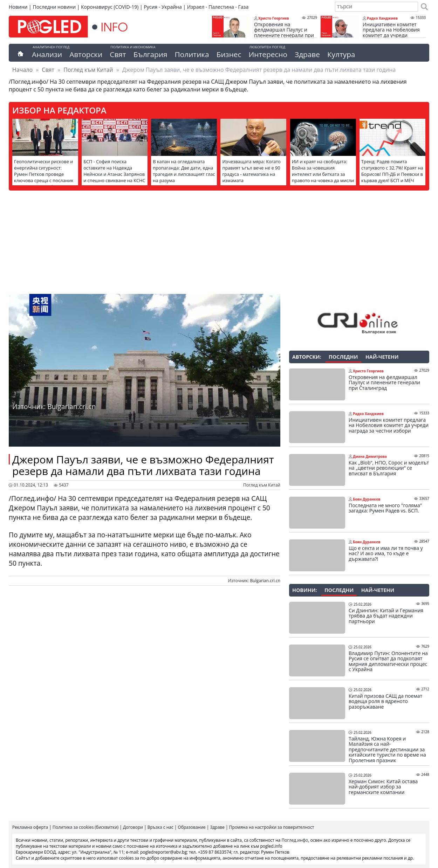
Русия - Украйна (163, 7)
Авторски (86, 54)
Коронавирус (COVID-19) (110, 7)
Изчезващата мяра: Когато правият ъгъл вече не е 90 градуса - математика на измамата (251, 171)
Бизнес (229, 54)
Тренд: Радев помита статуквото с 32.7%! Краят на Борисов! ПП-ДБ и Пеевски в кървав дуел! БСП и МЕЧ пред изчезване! (392, 174)
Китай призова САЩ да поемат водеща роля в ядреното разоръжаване (385, 701)
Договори (133, 827)
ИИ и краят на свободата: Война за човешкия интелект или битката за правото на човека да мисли (323, 171)
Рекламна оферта (30, 827)
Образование (192, 827)
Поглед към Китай (88, 70)
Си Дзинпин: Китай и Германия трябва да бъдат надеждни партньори (386, 616)
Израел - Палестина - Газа (218, 7)
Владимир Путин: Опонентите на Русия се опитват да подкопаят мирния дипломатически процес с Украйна (388, 661)
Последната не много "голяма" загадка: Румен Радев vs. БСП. (385, 508)
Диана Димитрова (370, 456)
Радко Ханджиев (382, 18)
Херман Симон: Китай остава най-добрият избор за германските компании (383, 787)
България (150, 54)
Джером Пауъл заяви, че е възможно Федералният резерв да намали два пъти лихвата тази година (143, 465)
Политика (192, 54)
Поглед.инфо (295, 840)
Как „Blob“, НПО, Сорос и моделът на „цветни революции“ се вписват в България (389, 468)
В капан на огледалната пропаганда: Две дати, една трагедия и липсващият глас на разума (184, 171)
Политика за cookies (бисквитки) (85, 827)
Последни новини (54, 7)
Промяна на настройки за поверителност (272, 827)
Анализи (47, 54)
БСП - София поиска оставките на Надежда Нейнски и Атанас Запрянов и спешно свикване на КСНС (114, 171)
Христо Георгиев (274, 18)
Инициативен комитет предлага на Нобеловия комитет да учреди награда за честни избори (394, 33)
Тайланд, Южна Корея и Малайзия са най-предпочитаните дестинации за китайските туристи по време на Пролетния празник (387, 750)
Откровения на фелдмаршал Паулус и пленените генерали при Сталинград (284, 33)
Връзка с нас (160, 827)
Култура (341, 54)
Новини (18, 7)
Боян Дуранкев (367, 499)
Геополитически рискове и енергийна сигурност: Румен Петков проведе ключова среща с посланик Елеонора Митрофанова (44, 174)
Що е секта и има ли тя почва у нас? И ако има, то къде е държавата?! (386, 554)
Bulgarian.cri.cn (265, 581)
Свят (118, 54)
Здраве (307, 54)
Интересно (268, 54)
